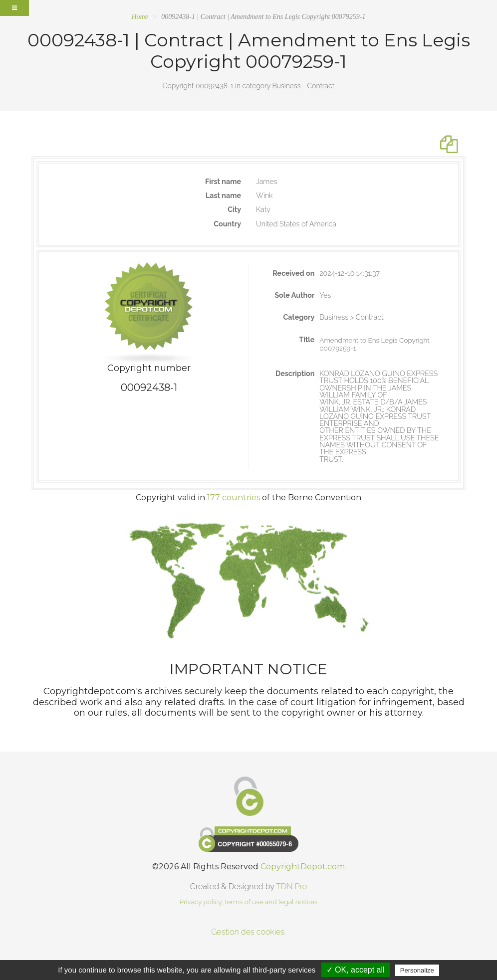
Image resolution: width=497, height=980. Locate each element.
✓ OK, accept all (356, 970)
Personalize (417, 970)
